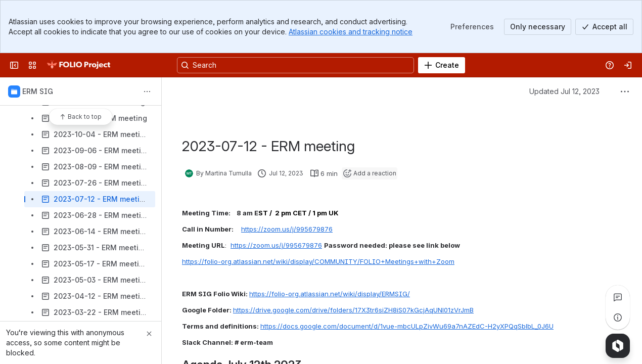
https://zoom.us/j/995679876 (287, 229)
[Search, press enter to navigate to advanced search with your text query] (295, 65)
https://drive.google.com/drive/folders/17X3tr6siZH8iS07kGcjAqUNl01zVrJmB (353, 310)
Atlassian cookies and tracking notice (351, 32)
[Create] (442, 65)
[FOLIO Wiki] (78, 65)
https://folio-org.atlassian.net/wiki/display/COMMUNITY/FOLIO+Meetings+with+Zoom (318, 261)
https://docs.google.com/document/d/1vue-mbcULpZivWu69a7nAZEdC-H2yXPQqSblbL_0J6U (407, 326)
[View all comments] (618, 297)
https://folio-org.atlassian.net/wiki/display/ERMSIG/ (330, 294)
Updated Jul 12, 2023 (564, 91)
